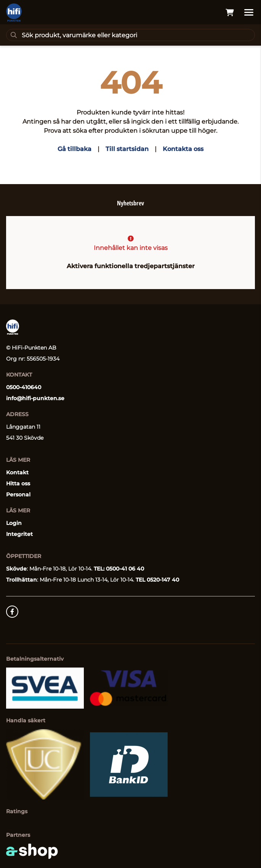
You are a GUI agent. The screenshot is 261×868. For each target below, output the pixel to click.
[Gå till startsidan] (14, 13)
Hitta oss (18, 483)
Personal (18, 494)
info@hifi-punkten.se (35, 398)
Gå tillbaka (74, 149)
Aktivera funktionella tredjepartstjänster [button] (131, 266)
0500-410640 (24, 387)
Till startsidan (127, 149)
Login (14, 523)
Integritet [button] (19, 534)
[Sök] (130, 35)
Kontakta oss (183, 149)
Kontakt (17, 472)
